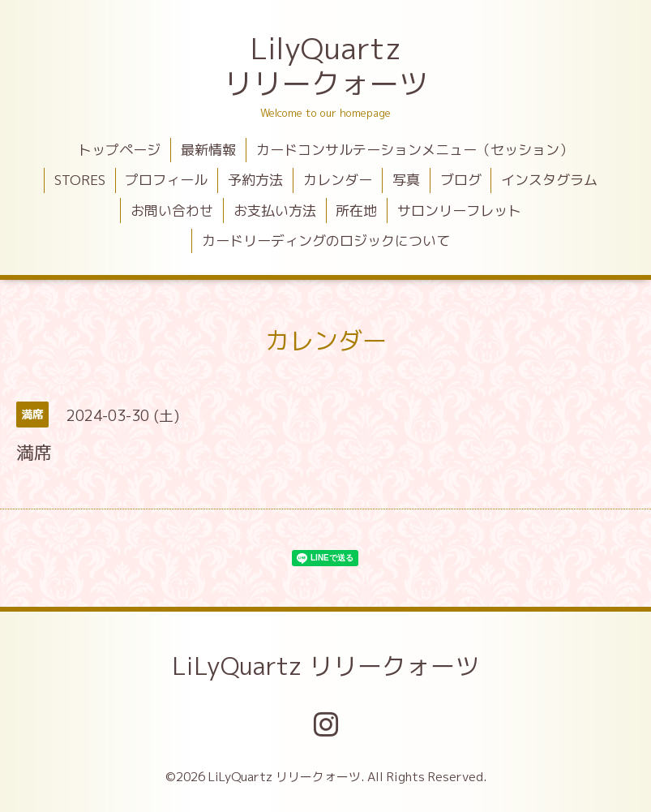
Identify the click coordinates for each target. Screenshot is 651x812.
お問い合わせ (172, 211)
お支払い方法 (275, 211)
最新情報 (208, 150)
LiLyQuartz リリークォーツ (325, 666)
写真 (406, 180)
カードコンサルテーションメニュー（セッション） (415, 150)
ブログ (461, 180)
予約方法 (255, 180)
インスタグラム (549, 180)
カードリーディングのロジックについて (326, 241)
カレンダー (338, 180)
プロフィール (166, 180)
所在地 (356, 211)
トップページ (119, 150)
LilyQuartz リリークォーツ (326, 66)
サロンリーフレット (459, 211)
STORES (80, 180)
